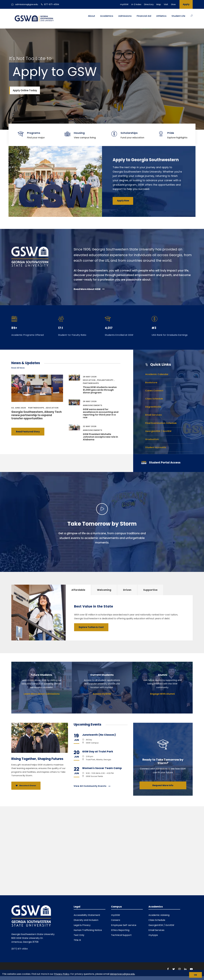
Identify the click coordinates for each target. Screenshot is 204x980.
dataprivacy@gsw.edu (122, 974)
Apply (186, 4)
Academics (107, 16)
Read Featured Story (28, 432)
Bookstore (151, 383)
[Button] (192, 16)
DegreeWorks (153, 407)
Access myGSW (102, 694)
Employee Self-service (124, 925)
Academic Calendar (157, 374)
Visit (166, 4)
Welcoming (104, 590)
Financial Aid (144, 16)
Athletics (161, 16)
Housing (79, 133)
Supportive (150, 590)
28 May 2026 (90, 377)
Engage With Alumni (162, 694)
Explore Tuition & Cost (91, 627)
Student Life (178, 16)
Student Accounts (156, 447)
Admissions (125, 16)
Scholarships (129, 133)
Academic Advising (159, 915)
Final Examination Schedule (161, 423)
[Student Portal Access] (164, 463)
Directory (149, 4)
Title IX (77, 940)
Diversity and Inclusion (86, 920)
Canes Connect (154, 391)
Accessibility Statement (87, 915)
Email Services (153, 415)
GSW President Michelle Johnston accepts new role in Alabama (100, 437)
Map (159, 4)
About (92, 16)
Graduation (152, 439)
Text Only (79, 935)
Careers (116, 920)
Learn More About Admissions (42, 694)
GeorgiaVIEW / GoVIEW (158, 431)
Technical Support (121, 935)
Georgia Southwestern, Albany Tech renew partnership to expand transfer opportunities (36, 415)
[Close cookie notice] (195, 975)
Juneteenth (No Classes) (99, 735)
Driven (127, 590)
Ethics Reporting (120, 930)
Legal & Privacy (82, 925)
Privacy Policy (62, 974)
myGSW (124, 4)
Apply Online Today (25, 90)
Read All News (18, 368)
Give (173, 4)
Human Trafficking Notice (88, 930)
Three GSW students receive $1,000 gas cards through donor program (100, 390)
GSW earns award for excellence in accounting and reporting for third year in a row (101, 413)
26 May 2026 (90, 401)
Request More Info (163, 785)
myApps (153, 935)
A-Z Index (136, 4)
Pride (171, 133)
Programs (34, 133)
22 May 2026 (90, 426)
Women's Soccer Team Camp (102, 768)
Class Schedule (154, 399)
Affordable (78, 590)
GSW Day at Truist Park (98, 751)
